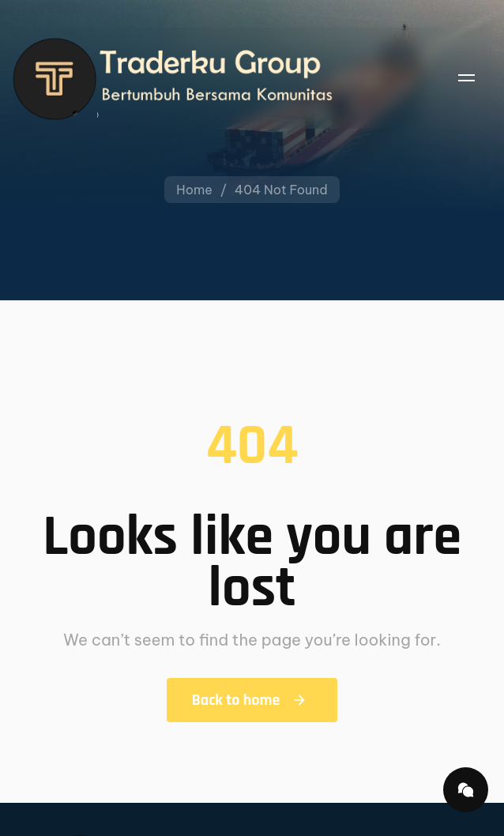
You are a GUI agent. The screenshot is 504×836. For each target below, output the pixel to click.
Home (194, 190)
